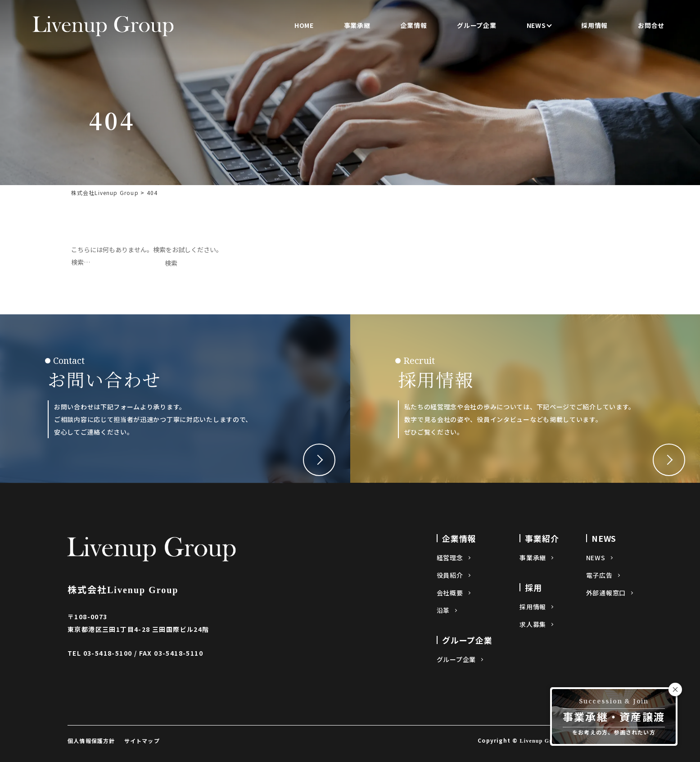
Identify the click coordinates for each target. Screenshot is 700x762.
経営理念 (450, 558)
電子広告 (599, 575)
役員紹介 (450, 575)
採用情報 (594, 25)
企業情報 (414, 25)
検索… (81, 262)
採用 (533, 587)
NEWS (536, 25)
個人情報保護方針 (91, 741)
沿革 (443, 610)
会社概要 (450, 593)
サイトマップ (142, 741)
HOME (304, 25)
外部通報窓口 (606, 593)
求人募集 (533, 624)
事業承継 (357, 25)
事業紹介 (542, 538)
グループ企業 (476, 25)
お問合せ (651, 25)
